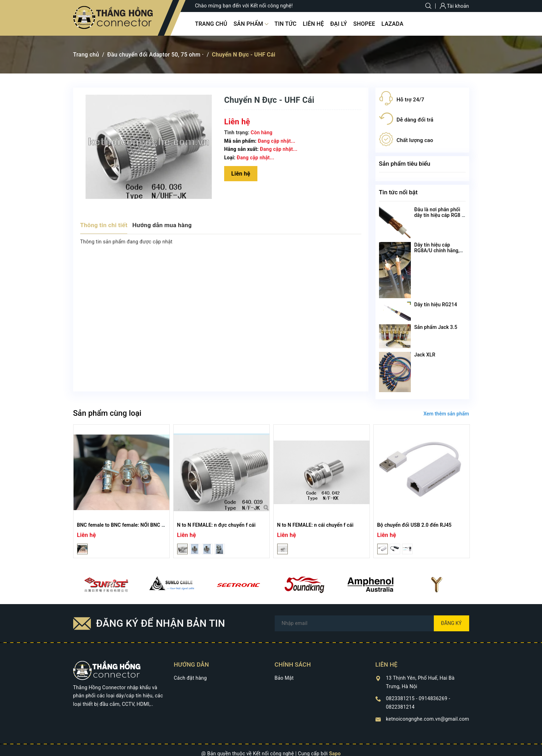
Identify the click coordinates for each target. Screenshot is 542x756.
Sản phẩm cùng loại (107, 413)
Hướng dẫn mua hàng (162, 225)
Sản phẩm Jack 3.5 (436, 327)
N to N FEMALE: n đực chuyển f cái (216, 525)
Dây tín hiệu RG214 (436, 305)
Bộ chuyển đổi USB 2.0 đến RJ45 (415, 525)
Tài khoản (454, 6)
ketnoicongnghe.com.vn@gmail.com (428, 719)
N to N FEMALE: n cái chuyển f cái (315, 525)
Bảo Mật (284, 678)
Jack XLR (425, 355)
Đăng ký (451, 623)
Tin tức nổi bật (398, 192)
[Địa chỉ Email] (372, 623)
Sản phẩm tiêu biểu (405, 164)
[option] (121, 491)
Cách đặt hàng (190, 678)
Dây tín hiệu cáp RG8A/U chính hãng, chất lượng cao (437, 250)
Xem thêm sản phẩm (446, 414)
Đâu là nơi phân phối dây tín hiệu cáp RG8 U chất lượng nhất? (440, 215)
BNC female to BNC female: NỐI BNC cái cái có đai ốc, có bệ (145, 525)
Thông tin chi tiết (104, 225)
